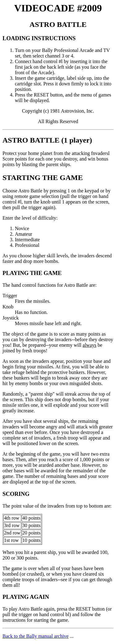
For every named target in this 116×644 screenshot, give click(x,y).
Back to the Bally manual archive (36, 636)
